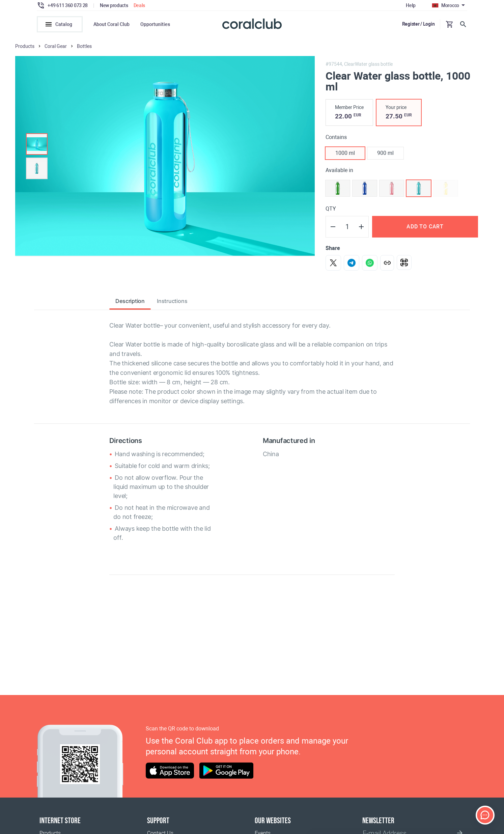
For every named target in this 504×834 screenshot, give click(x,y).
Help (411, 5)
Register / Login (418, 24)
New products (114, 5)
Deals (139, 5)
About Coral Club (111, 24)
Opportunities (155, 24)
